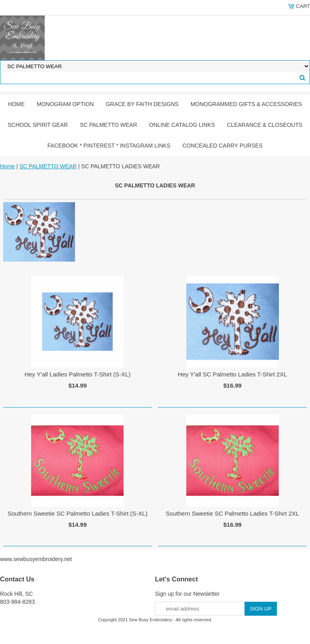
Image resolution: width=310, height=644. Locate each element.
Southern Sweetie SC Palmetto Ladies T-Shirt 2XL (233, 513)
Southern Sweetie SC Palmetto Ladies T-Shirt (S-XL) (78, 513)
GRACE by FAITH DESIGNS (142, 104)
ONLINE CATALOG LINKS (182, 125)
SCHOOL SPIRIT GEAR (38, 125)
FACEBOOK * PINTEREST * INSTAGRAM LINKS (109, 146)
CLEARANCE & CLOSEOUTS (265, 125)
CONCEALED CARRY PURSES (222, 146)
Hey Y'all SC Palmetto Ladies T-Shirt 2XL (233, 374)
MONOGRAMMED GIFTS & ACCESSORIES (246, 104)
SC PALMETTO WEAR (108, 125)
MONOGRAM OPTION (65, 104)
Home (16, 104)
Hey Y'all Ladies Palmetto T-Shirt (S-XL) (77, 374)
